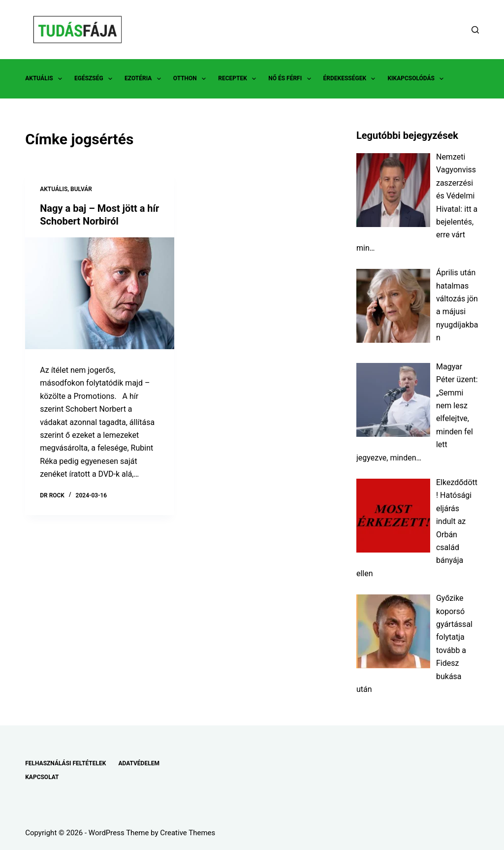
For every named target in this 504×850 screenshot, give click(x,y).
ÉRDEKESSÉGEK (351, 79)
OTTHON (191, 79)
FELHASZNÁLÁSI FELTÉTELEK (65, 763)
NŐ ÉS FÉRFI (291, 79)
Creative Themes (188, 833)
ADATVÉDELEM (139, 763)
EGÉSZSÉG (95, 79)
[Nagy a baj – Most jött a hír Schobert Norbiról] (100, 293)
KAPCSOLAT (42, 777)
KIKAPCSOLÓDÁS (417, 79)
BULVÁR (81, 189)
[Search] (475, 30)
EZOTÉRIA (145, 79)
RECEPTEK (239, 79)
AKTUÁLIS (46, 79)
